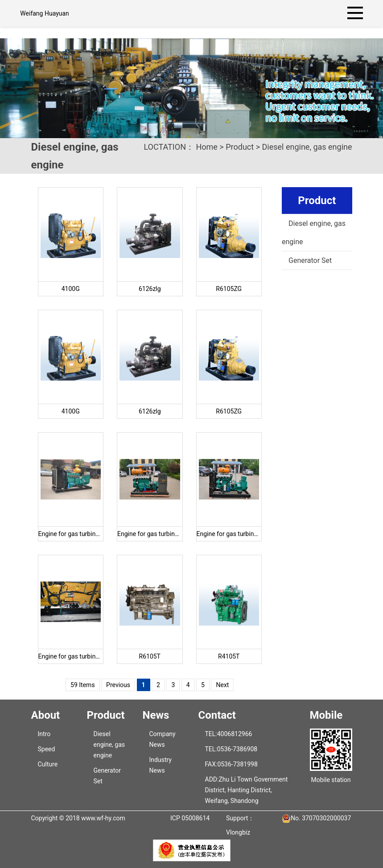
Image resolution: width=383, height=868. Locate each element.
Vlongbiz (238, 832)
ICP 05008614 (190, 818)
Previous (118, 685)
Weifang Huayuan (45, 13)
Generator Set (310, 260)
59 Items (83, 685)
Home (206, 147)
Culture (48, 764)
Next (222, 685)
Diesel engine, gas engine (307, 147)
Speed (47, 749)
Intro (44, 734)
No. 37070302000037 (321, 818)
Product (240, 147)
